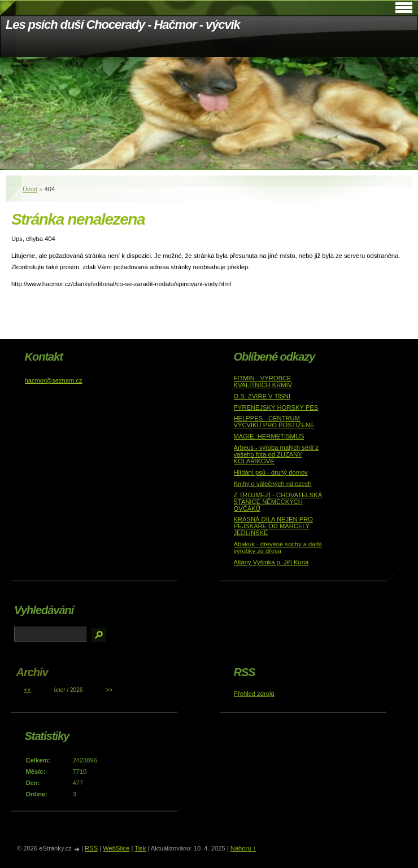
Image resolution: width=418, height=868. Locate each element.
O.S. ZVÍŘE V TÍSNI (262, 396)
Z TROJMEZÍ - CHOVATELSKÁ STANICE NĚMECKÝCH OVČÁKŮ (278, 502)
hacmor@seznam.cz (54, 380)
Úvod (30, 189)
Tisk (140, 848)
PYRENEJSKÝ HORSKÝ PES (276, 407)
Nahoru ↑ (243, 848)
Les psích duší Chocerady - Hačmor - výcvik (123, 25)
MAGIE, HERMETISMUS (269, 436)
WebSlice (116, 848)
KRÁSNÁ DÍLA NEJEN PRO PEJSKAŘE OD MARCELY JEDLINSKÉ (274, 526)
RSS (91, 848)
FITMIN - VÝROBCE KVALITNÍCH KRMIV (263, 382)
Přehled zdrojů (254, 694)
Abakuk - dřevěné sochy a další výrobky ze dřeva (278, 547)
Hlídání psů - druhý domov (271, 472)
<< (28, 690)
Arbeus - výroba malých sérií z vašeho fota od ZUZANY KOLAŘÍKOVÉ (276, 454)
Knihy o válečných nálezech (273, 484)
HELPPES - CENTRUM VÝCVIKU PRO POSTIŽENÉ (274, 422)
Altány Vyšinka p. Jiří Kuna (271, 562)
